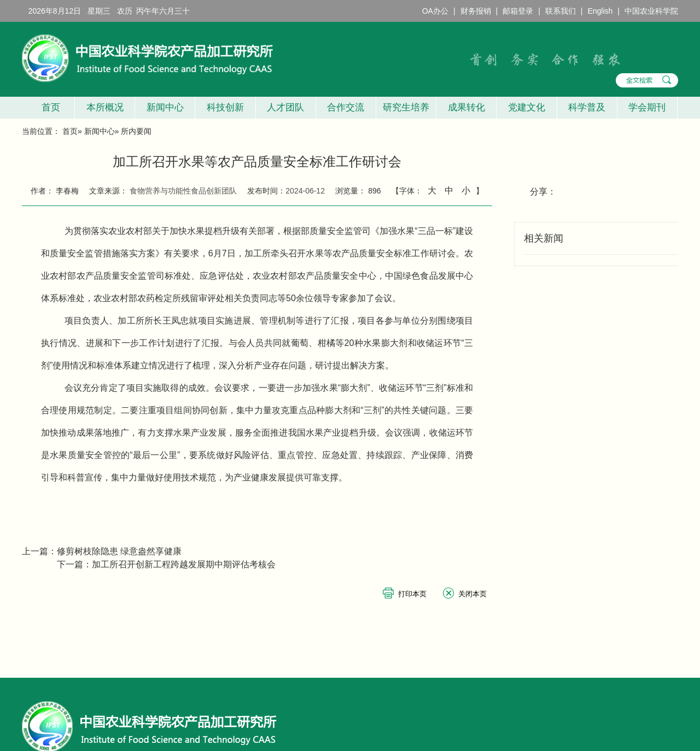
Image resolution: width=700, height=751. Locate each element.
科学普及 (587, 107)
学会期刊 (647, 107)
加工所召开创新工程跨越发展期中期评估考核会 (184, 564)
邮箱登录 (518, 11)
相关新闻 (544, 238)
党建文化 (527, 107)
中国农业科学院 (651, 11)
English (600, 11)
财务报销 (476, 11)
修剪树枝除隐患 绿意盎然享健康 (119, 551)
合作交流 (346, 107)
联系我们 (561, 11)
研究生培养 (406, 107)
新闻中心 (165, 107)
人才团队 (285, 107)
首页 (48, 107)
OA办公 (435, 11)
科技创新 (225, 107)
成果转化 (466, 107)
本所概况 (105, 107)
